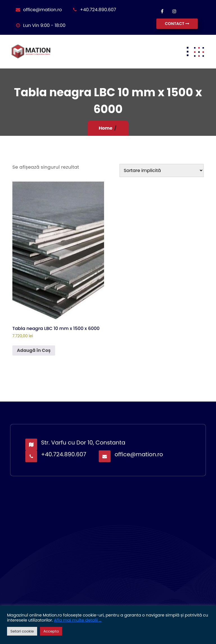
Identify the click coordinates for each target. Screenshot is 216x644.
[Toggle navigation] (188, 52)
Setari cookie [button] (22, 631)
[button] (199, 52)
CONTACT (177, 24)
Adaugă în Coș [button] (34, 350)
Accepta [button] (51, 631)
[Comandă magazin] (162, 170)
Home (106, 128)
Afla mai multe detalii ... (78, 620)
